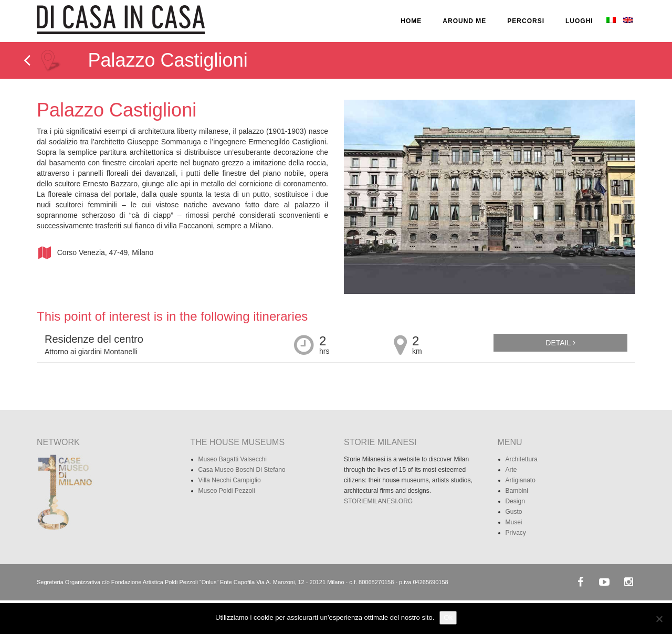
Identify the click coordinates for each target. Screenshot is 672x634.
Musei (514, 522)
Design (515, 501)
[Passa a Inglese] (627, 21)
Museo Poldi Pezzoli (227, 491)
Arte (511, 470)
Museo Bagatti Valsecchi (233, 459)
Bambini (517, 491)
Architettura (522, 459)
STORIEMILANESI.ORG (378, 501)
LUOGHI (579, 21)
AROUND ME (464, 21)
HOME (411, 21)
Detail (560, 343)
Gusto (514, 512)
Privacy (516, 533)
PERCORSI (526, 21)
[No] (659, 619)
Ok (448, 617)
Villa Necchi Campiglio (230, 480)
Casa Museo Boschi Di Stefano (242, 470)
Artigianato (521, 480)
